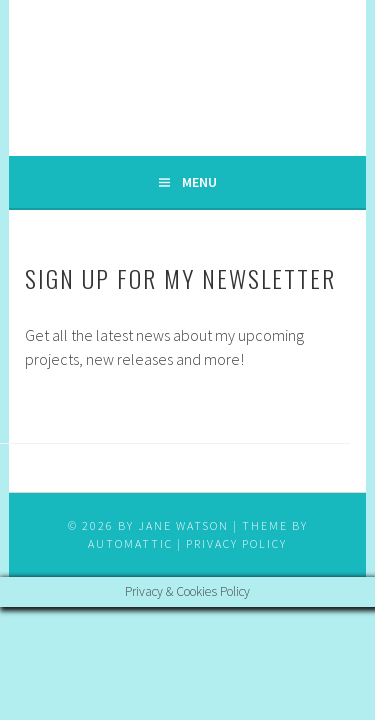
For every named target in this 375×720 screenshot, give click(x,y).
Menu (199, 182)
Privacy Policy (236, 543)
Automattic (130, 543)
